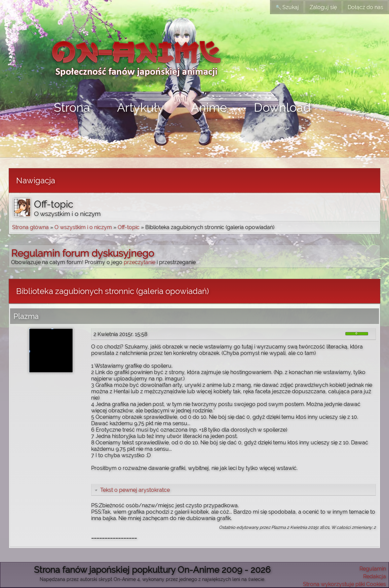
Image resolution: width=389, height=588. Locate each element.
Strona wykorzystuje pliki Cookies (344, 584)
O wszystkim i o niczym (83, 227)
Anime (209, 107)
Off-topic (129, 227)
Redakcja (375, 576)
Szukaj (287, 7)
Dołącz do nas (365, 7)
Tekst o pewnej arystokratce (132, 490)
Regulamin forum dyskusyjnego (83, 253)
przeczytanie (140, 262)
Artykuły (141, 107)
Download (282, 107)
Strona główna (30, 227)
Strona (72, 107)
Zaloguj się (323, 7)
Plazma (26, 316)
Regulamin (373, 569)
